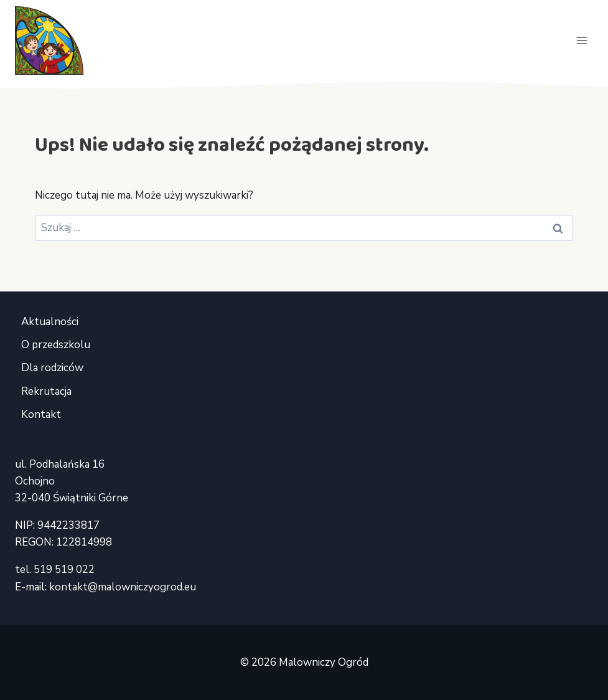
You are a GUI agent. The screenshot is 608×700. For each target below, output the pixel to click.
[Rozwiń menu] (582, 40)
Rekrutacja (46, 391)
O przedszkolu (56, 345)
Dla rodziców (52, 368)
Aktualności (50, 322)
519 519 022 (64, 570)
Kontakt (41, 414)
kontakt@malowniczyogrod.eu (123, 587)
